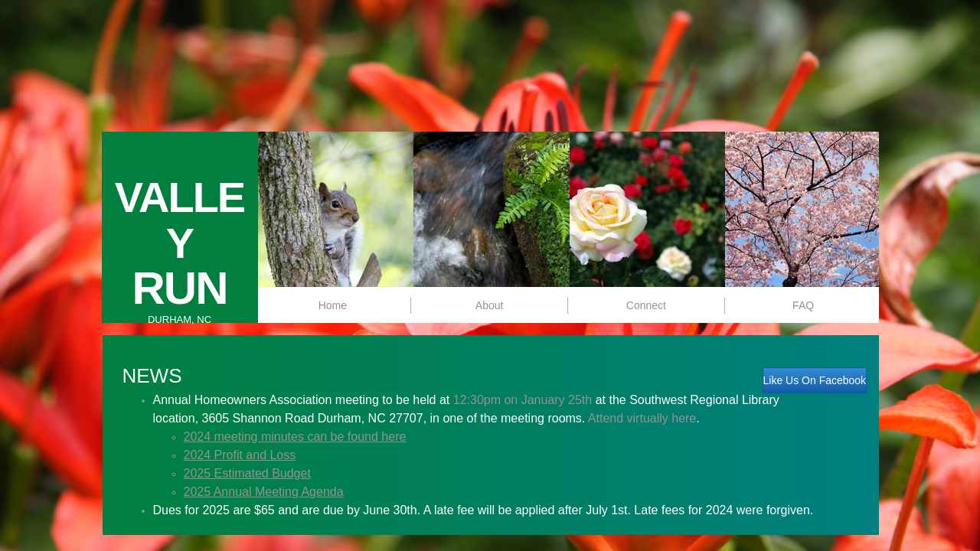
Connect (646, 305)
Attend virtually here (642, 418)
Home (333, 305)
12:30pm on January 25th (523, 400)
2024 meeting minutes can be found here (295, 437)
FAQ (803, 305)
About (490, 305)
